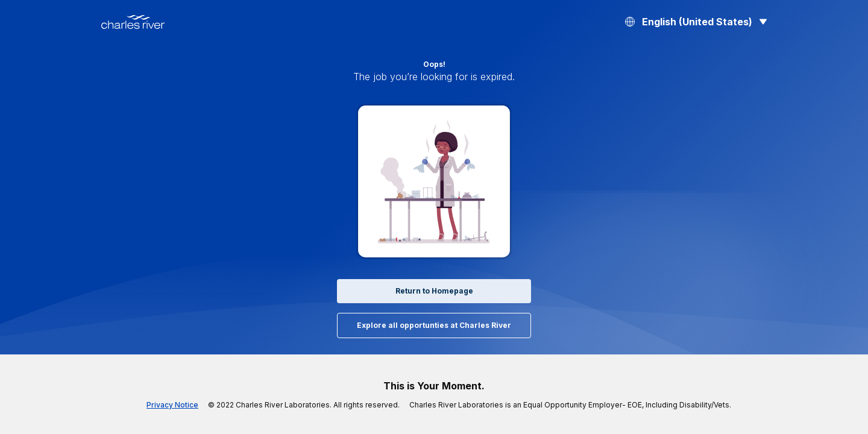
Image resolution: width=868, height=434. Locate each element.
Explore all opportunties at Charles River (434, 325)
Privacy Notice (193, 405)
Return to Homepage (434, 291)
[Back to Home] (133, 22)
